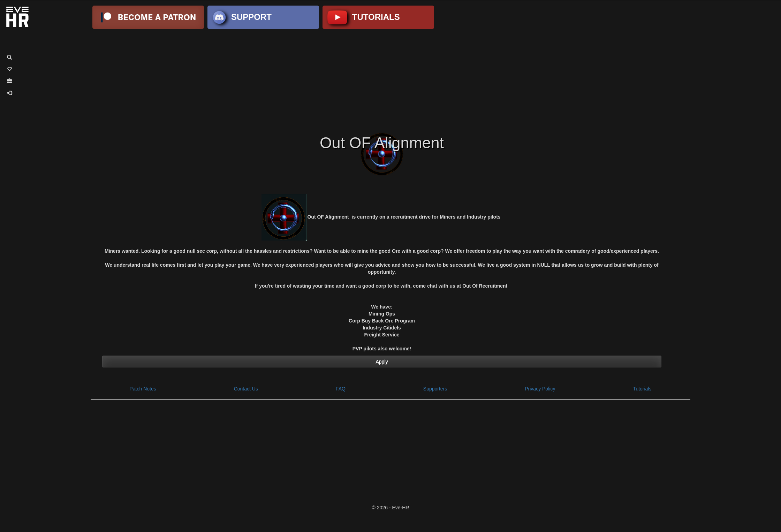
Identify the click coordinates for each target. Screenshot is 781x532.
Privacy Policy (540, 389)
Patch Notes (143, 389)
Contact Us (246, 389)
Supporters (435, 389)
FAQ (341, 389)
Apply (382, 362)
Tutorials (642, 389)
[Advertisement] (390, 79)
